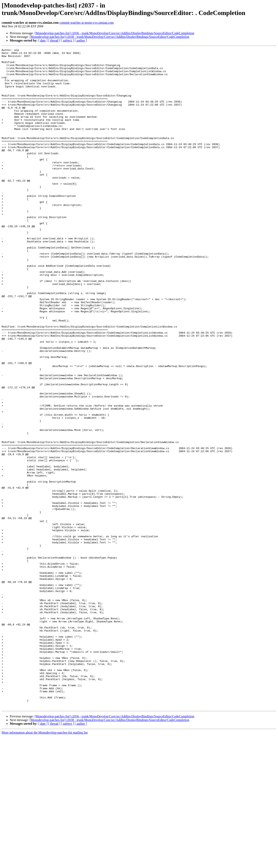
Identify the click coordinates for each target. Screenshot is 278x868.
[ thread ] (54, 40)
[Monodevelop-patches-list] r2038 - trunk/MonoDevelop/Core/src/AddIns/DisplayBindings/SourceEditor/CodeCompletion (109, 37)
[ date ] (43, 40)
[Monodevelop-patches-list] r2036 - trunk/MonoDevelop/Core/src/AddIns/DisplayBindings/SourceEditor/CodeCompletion (114, 33)
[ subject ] (67, 40)
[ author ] (81, 40)
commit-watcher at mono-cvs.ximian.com (86, 23)
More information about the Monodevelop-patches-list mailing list (45, 864)
